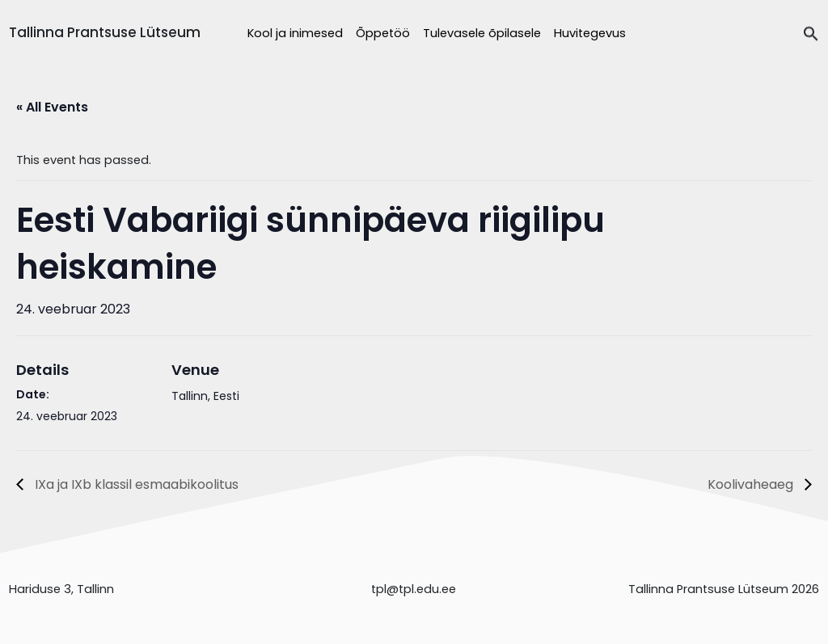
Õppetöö (383, 33)
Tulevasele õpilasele (482, 33)
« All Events (52, 107)
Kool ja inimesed (295, 33)
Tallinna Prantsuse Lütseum (105, 32)
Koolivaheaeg (752, 484)
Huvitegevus (590, 33)
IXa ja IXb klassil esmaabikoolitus (135, 484)
